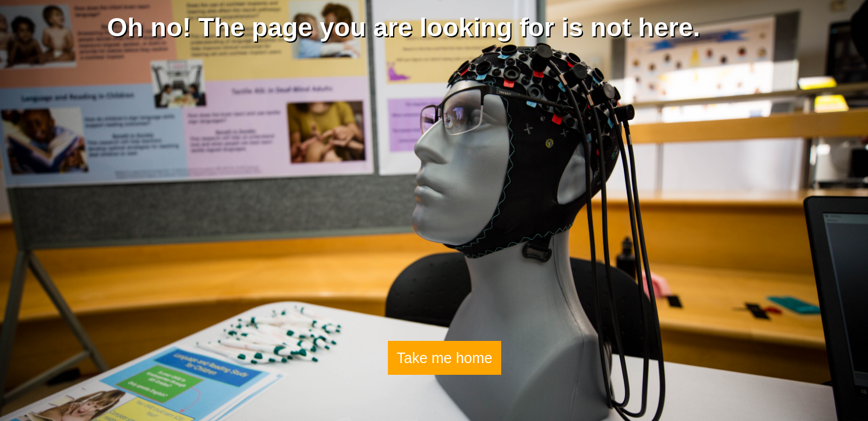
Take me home (445, 358)
